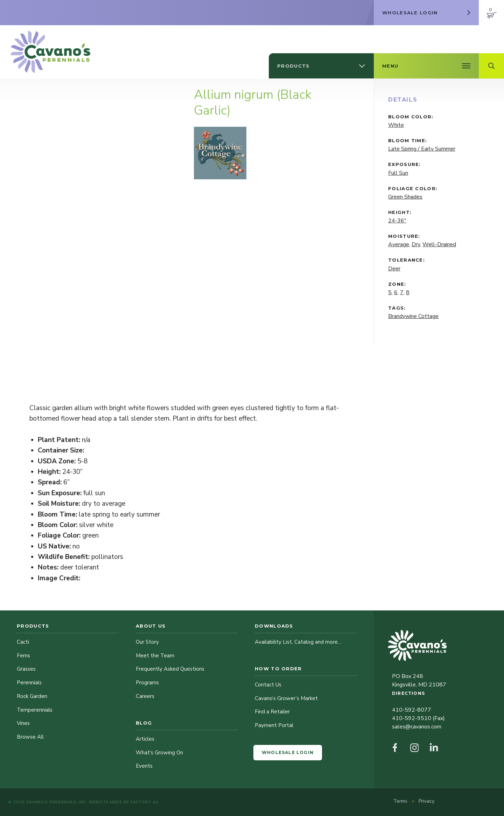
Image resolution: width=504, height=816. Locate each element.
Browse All (30, 737)
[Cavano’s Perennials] (50, 52)
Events (144, 766)
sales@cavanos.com (417, 727)
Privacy (426, 801)
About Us (151, 626)
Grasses (26, 669)
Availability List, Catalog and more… (298, 642)
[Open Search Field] (491, 66)
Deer (394, 269)
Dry (416, 244)
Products (33, 626)
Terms (401, 801)
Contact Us (268, 685)
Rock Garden (32, 696)
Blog (144, 723)
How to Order (278, 669)
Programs (147, 683)
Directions (408, 693)
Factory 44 (144, 802)
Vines (23, 723)
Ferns (23, 656)
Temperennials (35, 710)
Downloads (274, 626)
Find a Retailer (272, 712)
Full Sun (398, 173)
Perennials (29, 683)
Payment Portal (274, 725)
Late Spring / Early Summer (422, 149)
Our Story (147, 642)
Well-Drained (439, 244)
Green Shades (405, 197)
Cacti (23, 642)
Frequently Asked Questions (170, 669)
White (396, 125)
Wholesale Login (288, 752)
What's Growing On (159, 753)
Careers (145, 696)
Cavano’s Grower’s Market (286, 698)
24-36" (397, 221)
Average (399, 244)
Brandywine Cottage (413, 316)
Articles (145, 739)
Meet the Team (155, 656)
